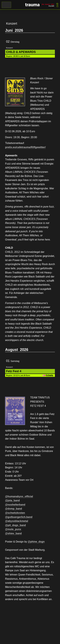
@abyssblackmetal (17, 521)
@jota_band (12, 500)
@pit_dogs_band (15, 525)
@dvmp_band (14, 509)
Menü (6, 5)
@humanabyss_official (19, 496)
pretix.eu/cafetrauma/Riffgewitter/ (25, 147)
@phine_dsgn (36, 542)
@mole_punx (13, 529)
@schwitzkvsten (15, 513)
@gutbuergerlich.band (19, 517)
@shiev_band (13, 533)
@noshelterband (15, 505)
